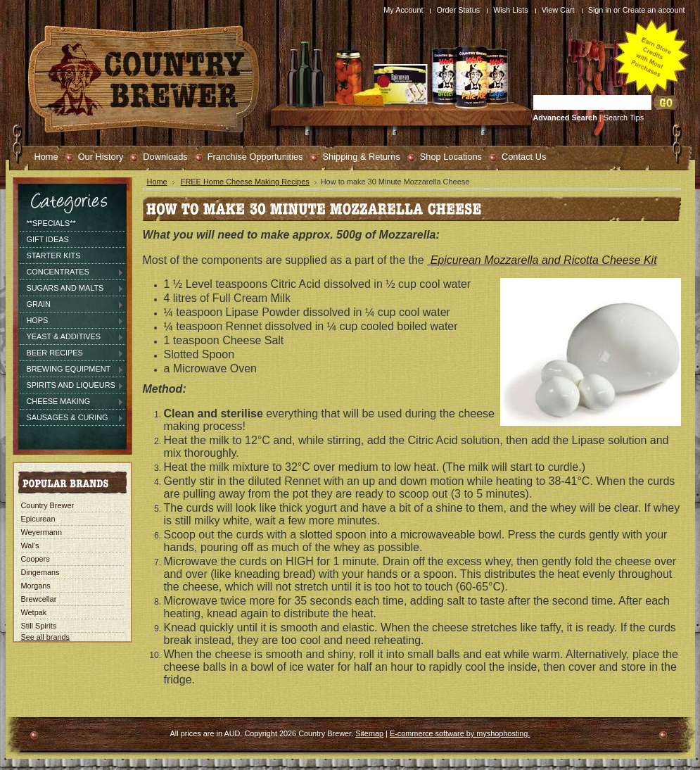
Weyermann (42, 532)
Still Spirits (39, 626)
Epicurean (38, 519)
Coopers (36, 559)
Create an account (654, 10)
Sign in (600, 10)
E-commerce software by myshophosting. (460, 733)
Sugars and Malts (72, 289)
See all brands (46, 637)
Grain (72, 305)
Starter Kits (54, 255)
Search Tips (624, 118)
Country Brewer (48, 505)
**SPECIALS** (51, 223)
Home (157, 182)
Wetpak (34, 612)
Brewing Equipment (72, 370)
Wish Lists (511, 10)
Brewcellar (39, 599)
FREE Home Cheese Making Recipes (245, 182)
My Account (403, 10)
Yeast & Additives (72, 337)
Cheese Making (72, 402)
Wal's (30, 545)
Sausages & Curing (72, 418)
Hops (72, 321)
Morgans (36, 586)
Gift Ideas (48, 239)
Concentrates (72, 272)
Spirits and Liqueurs (72, 386)
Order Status (458, 10)
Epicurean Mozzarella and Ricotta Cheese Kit (544, 260)
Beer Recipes (72, 353)
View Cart (558, 10)
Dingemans (40, 572)
